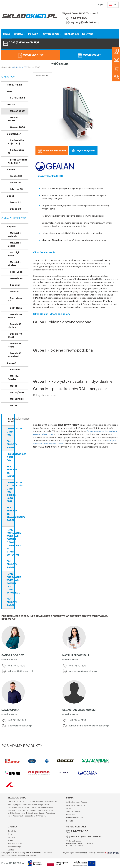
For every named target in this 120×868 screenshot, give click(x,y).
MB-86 (14, 386)
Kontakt (70, 821)
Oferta (15, 67)
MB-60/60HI (17, 399)
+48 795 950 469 (14, 720)
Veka (10, 91)
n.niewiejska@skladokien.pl (80, 671)
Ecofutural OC (15, 300)
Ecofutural (16, 308)
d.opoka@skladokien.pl (17, 726)
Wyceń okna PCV (31, 55)
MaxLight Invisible (14, 235)
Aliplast (11, 227)
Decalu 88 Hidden (14, 326)
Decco (11, 196)
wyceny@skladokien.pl (86, 22)
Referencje (71, 815)
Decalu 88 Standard (14, 355)
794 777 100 (79, 18)
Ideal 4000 (16, 176)
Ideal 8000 (16, 183)
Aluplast (12, 170)
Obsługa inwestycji (74, 812)
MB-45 (14, 406)
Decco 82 (15, 202)
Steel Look (16, 272)
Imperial (15, 292)
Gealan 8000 (17, 111)
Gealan (11, 105)
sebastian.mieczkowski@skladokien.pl (86, 726)
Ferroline (15, 370)
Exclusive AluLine (15, 844)
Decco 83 (15, 209)
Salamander (14, 134)
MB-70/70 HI (17, 393)
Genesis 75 (16, 279)
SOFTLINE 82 (17, 98)
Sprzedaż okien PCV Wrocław (34, 816)
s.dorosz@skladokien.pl (17, 671)
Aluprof (11, 363)
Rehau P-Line (14, 85)
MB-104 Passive (13, 378)
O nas (69, 808)
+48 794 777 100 (13, 666)
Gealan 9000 (17, 127)
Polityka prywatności (75, 818)
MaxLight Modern (14, 264)
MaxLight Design (14, 244)
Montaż (11, 850)
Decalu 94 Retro (15, 345)
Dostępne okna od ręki (21, 43)
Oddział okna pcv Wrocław (77, 802)
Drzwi (10, 834)
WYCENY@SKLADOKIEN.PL (86, 837)
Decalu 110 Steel (15, 336)
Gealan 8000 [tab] (42, 76)
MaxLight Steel (14, 254)
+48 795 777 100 (74, 666)
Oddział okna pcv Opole (76, 805)
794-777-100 (80, 831)
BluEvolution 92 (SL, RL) (16, 142)
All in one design (14, 847)
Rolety (10, 841)
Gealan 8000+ (13, 119)
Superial (15, 285)
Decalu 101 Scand (15, 316)
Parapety (11, 837)
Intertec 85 (16, 189)
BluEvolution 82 (16, 152)
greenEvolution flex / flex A (18, 161)
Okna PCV (23, 67)
